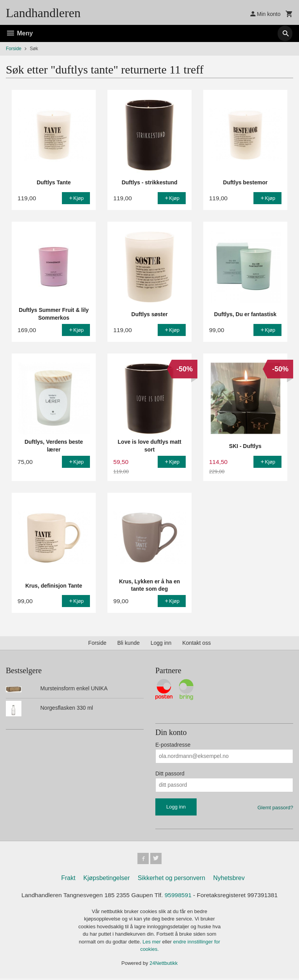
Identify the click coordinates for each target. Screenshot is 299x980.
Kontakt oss (196, 643)
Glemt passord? (275, 808)
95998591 (179, 896)
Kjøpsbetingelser (106, 879)
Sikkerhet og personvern (171, 879)
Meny (19, 33)
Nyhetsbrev (229, 879)
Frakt (68, 879)
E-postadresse (173, 745)
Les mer (152, 943)
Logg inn (161, 643)
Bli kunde (128, 643)
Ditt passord (170, 773)
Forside (14, 49)
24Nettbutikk (164, 964)
